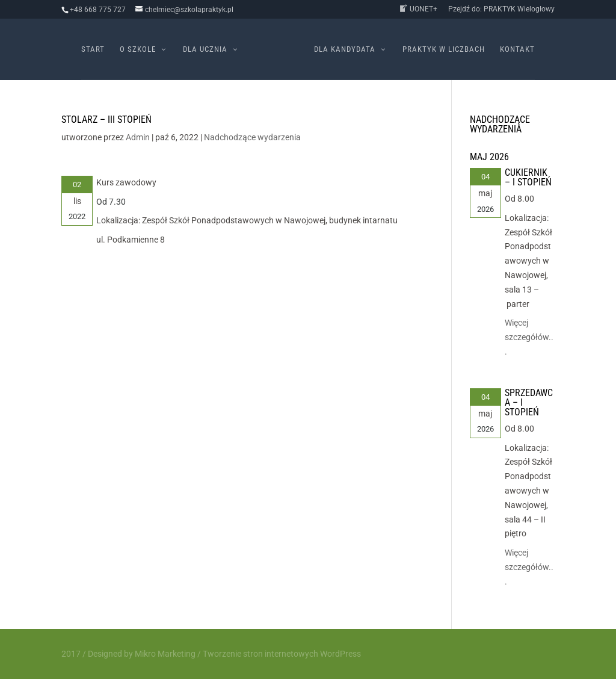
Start (93, 49)
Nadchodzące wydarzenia (252, 137)
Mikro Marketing (165, 654)
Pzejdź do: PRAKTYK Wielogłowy (501, 9)
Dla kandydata (345, 49)
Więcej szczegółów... (529, 337)
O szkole (138, 49)
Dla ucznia (205, 49)
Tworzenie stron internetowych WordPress (282, 654)
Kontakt (517, 49)
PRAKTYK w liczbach (444, 49)
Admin (138, 137)
